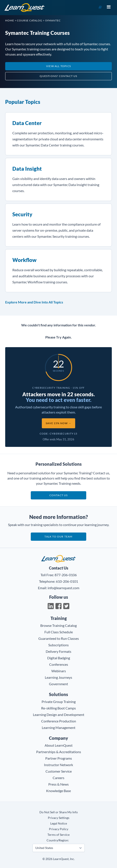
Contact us (59, 495)
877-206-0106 (66, 575)
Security (22, 214)
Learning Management (59, 728)
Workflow (24, 260)
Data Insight (27, 169)
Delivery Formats (58, 651)
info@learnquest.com (63, 588)
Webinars (59, 671)
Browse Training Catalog (58, 625)
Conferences (59, 664)
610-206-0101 (67, 581)
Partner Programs (59, 758)
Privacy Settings (59, 818)
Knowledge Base (58, 791)
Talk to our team (58, 537)
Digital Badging (59, 658)
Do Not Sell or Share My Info (59, 812)
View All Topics (58, 66)
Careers (58, 778)
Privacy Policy (59, 829)
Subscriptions (58, 645)
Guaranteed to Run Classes (59, 638)
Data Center (27, 123)
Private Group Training (59, 702)
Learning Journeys (58, 677)
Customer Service (59, 771)
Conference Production (59, 721)
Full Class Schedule (59, 632)
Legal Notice (59, 823)
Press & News (58, 784)
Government (58, 684)
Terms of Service (58, 835)
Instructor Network (58, 765)
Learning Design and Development (59, 715)
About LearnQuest (59, 745)
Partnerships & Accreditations (59, 752)
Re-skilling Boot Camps (58, 708)
